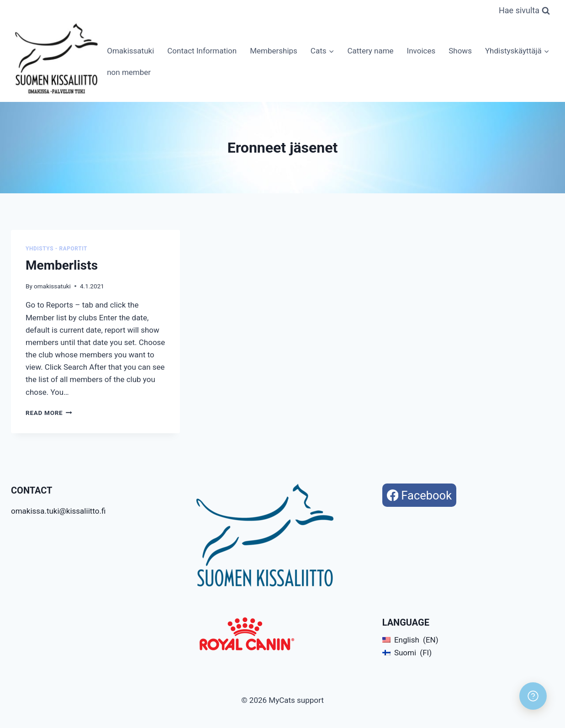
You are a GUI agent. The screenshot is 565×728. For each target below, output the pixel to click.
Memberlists (62, 265)
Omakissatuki (130, 51)
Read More (49, 413)
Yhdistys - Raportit (56, 249)
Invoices (421, 51)
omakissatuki (52, 286)
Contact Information (202, 51)
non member (129, 72)
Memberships (274, 51)
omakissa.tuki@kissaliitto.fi (58, 511)
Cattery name (370, 51)
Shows (460, 51)
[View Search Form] (524, 11)
